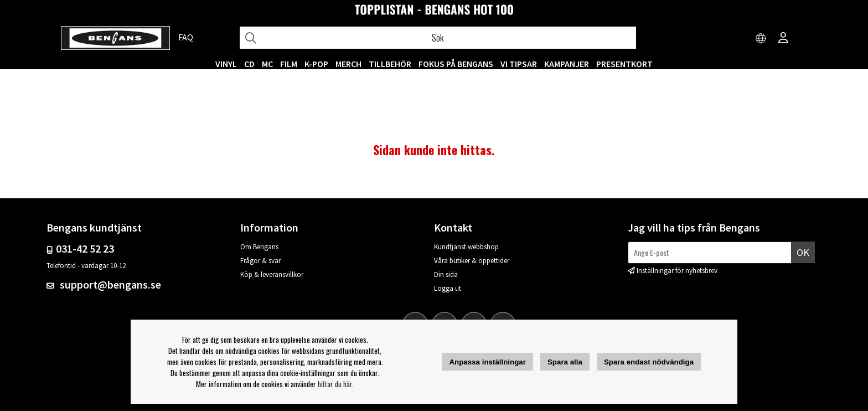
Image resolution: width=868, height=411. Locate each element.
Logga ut (448, 288)
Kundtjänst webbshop (466, 247)
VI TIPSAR (519, 64)
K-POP (316, 64)
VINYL (226, 64)
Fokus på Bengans (456, 64)
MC (267, 64)
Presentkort (624, 64)
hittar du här (335, 384)
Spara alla (565, 362)
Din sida (446, 274)
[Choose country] (761, 39)
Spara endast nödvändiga (649, 362)
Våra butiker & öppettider (472, 261)
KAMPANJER (567, 64)
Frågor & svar (260, 261)
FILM (289, 64)
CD (249, 64)
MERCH (348, 64)
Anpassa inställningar (487, 362)
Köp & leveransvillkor (272, 274)
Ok (803, 252)
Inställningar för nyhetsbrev (677, 271)
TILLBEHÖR (390, 64)
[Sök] (438, 38)
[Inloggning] (783, 39)
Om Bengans (259, 247)
